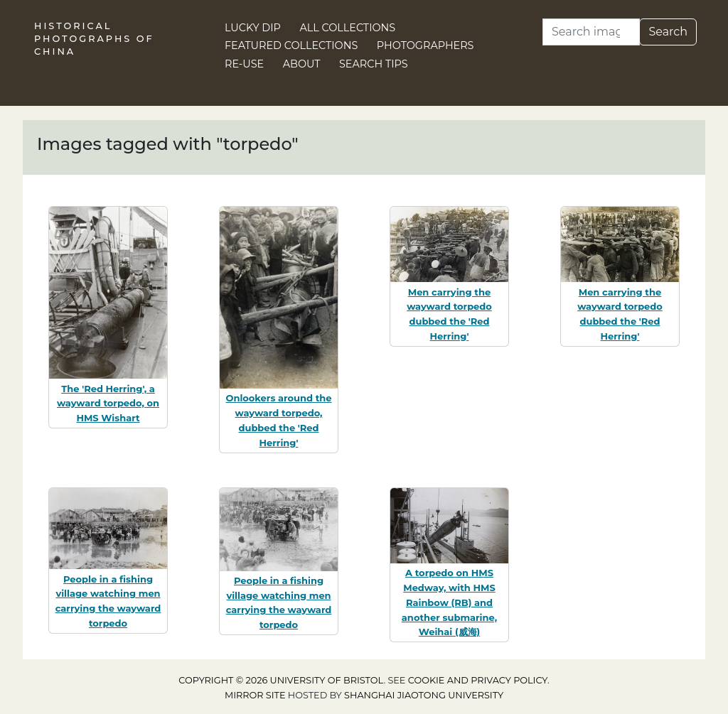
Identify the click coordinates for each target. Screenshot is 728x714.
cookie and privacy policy (478, 680)
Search (668, 32)
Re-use (244, 64)
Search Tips (374, 64)
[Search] (591, 32)
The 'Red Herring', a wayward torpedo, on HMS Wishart (108, 404)
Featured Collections (291, 45)
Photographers (425, 45)
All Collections (348, 28)
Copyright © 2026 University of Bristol (281, 680)
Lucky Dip (253, 28)
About (302, 64)
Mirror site (255, 695)
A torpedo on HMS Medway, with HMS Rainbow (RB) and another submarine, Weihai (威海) (449, 602)
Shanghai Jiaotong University (424, 695)
